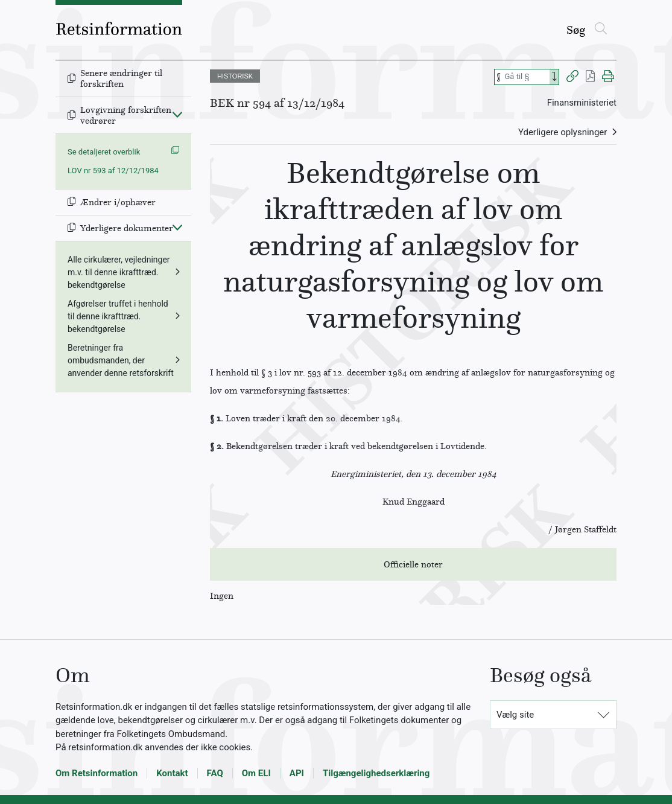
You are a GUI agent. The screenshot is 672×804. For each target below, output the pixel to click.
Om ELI (256, 773)
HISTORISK (235, 76)
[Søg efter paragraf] (526, 77)
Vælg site (515, 715)
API (297, 773)
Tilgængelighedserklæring (376, 773)
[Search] (554, 77)
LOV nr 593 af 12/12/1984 (113, 171)
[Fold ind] (177, 114)
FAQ (215, 773)
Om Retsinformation (97, 773)
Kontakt (172, 773)
